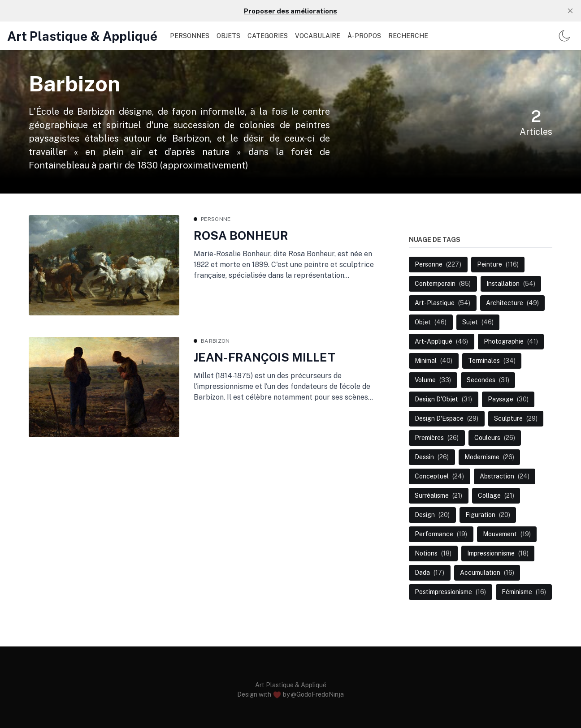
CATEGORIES (268, 36)
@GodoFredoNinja (317, 694)
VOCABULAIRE (318, 36)
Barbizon (215, 341)
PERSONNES (190, 36)
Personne (216, 219)
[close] (570, 11)
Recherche (408, 36)
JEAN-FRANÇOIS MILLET (264, 357)
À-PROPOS (364, 36)
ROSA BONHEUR (241, 235)
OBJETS (228, 36)
